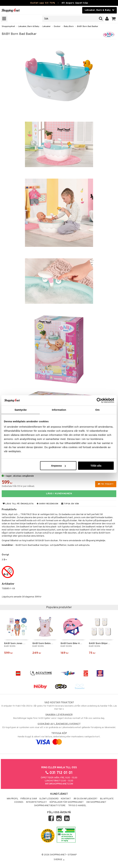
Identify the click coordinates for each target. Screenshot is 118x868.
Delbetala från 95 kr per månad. (18, 486)
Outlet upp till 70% (43, 3)
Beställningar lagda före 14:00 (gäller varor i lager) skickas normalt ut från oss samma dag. (59, 716)
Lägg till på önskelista (18, 504)
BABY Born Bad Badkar (87, 26)
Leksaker (47, 26)
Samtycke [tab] (21, 410)
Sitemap (72, 855)
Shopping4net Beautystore (50, 806)
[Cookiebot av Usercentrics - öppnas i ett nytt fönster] (99, 400)
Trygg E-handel (77, 806)
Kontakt (66, 799)
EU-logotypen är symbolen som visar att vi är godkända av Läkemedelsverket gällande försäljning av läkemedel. (59, 726)
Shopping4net (8, 26)
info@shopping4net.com (59, 784)
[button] (114, 19)
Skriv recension (47, 504)
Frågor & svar (29, 799)
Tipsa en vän (70, 504)
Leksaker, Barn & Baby (29, 26)
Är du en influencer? (85, 799)
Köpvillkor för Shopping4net (67, 802)
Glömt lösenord (49, 799)
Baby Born (69, 26)
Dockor (57, 26)
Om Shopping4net (96, 802)
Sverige (59, 860)
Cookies (19, 802)
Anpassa (58, 466)
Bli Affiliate (107, 799)
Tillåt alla (96, 466)
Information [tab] (59, 410)
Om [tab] (97, 410)
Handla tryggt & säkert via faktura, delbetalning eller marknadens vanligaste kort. (59, 738)
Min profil (13, 799)
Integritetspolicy (36, 802)
